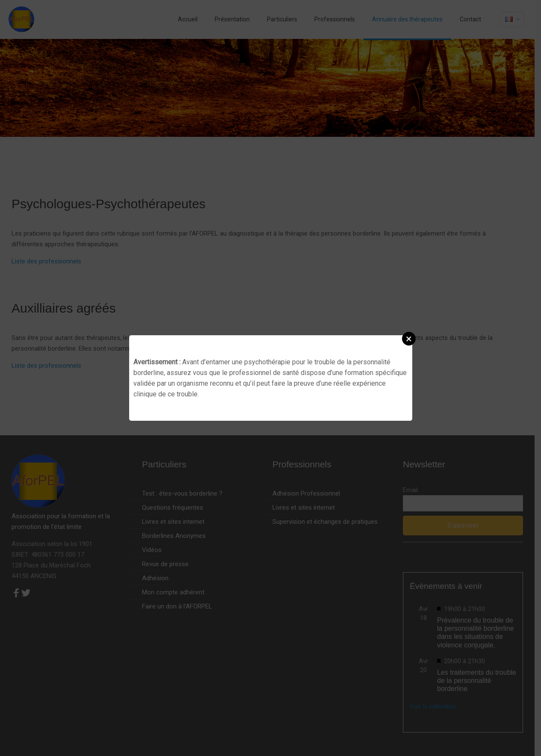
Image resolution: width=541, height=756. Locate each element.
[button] (409, 339)
